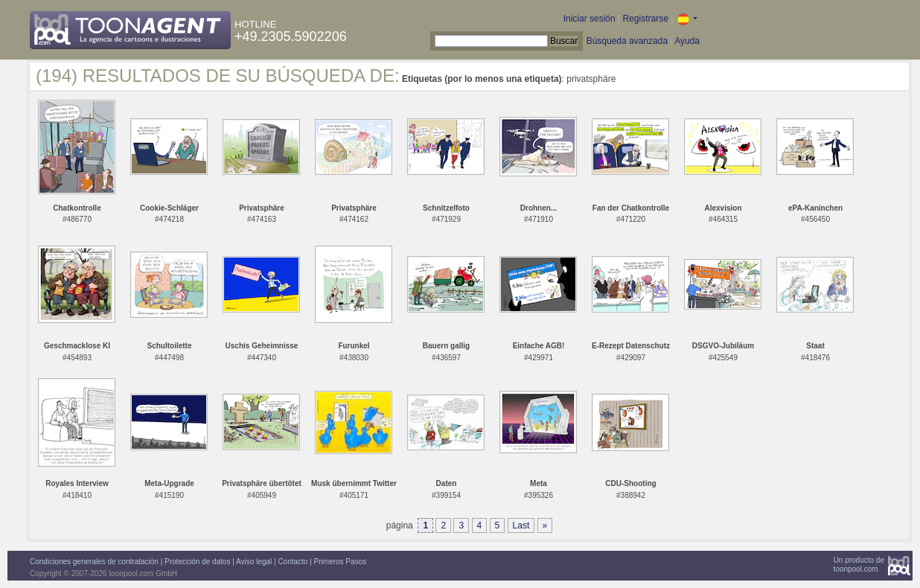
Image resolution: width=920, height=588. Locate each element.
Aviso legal (254, 562)
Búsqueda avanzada (627, 41)
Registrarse (645, 19)
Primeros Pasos (341, 562)
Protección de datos (197, 562)
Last (521, 525)
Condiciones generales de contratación (94, 562)
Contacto (293, 562)
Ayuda (687, 41)
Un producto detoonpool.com (859, 565)
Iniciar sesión (590, 19)
